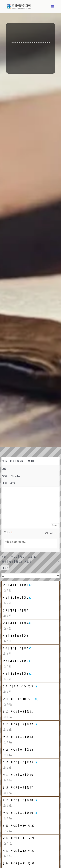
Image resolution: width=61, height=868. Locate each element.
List (5, 568)
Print (55, 525)
